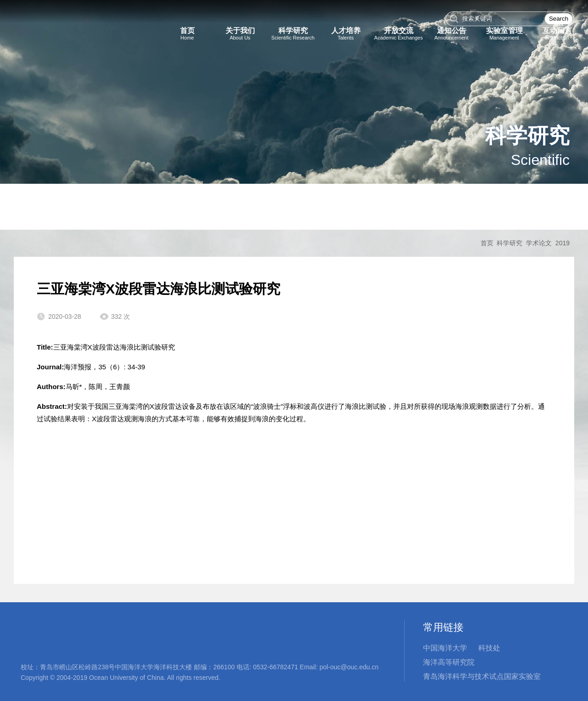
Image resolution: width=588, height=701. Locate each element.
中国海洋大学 (445, 648)
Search (559, 19)
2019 (563, 243)
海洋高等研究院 (449, 662)
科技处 (489, 648)
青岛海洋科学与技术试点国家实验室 (482, 676)
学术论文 (539, 243)
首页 (487, 243)
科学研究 (509, 243)
